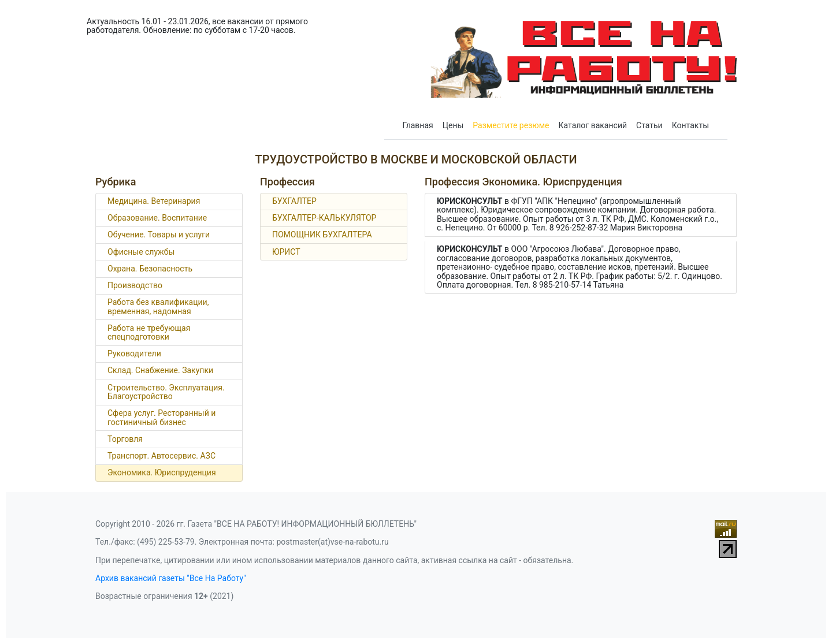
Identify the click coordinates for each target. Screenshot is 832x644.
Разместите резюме (511, 125)
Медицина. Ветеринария (154, 201)
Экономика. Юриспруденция (162, 472)
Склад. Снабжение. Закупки (160, 370)
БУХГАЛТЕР (294, 201)
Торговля (125, 439)
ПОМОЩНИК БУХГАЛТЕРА (322, 234)
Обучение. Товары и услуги (159, 234)
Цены (453, 125)
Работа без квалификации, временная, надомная (158, 306)
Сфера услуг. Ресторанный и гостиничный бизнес (161, 417)
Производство (135, 285)
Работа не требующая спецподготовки (149, 332)
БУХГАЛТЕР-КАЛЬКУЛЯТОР (324, 218)
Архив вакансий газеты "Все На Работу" (171, 578)
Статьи (649, 125)
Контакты (690, 125)
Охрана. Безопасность (150, 269)
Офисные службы (141, 252)
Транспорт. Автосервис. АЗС (161, 456)
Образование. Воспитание (157, 218)
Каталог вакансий (593, 125)
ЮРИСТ (286, 252)
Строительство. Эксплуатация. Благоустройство (166, 392)
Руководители (134, 353)
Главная (418, 125)
